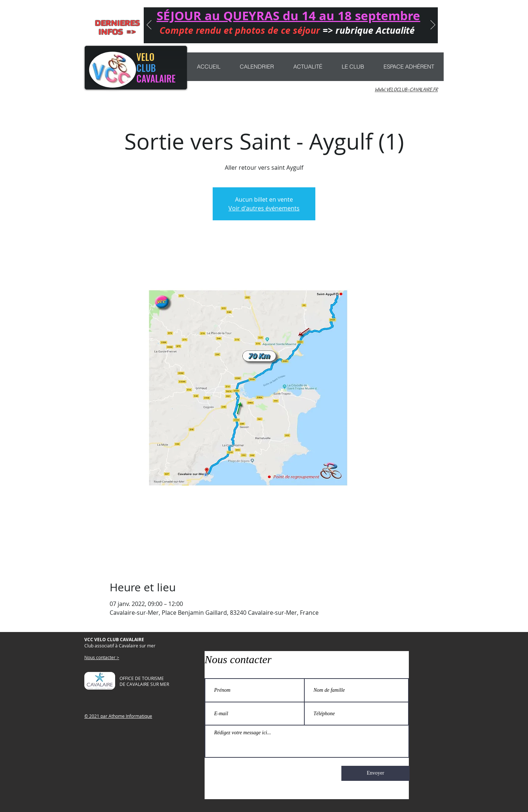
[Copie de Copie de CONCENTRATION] (329, 34)
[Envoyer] (375, 773)
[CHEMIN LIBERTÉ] (276, 34)
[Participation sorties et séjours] (308, 34)
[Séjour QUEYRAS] (232, 34)
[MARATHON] (319, 34)
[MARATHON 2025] (297, 34)
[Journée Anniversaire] (244, 34)
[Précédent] (149, 25)
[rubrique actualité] (340, 34)
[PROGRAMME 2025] (351, 34)
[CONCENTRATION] (255, 34)
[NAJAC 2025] (287, 34)
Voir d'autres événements (264, 208)
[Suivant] (433, 25)
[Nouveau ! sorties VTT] (265, 34)
